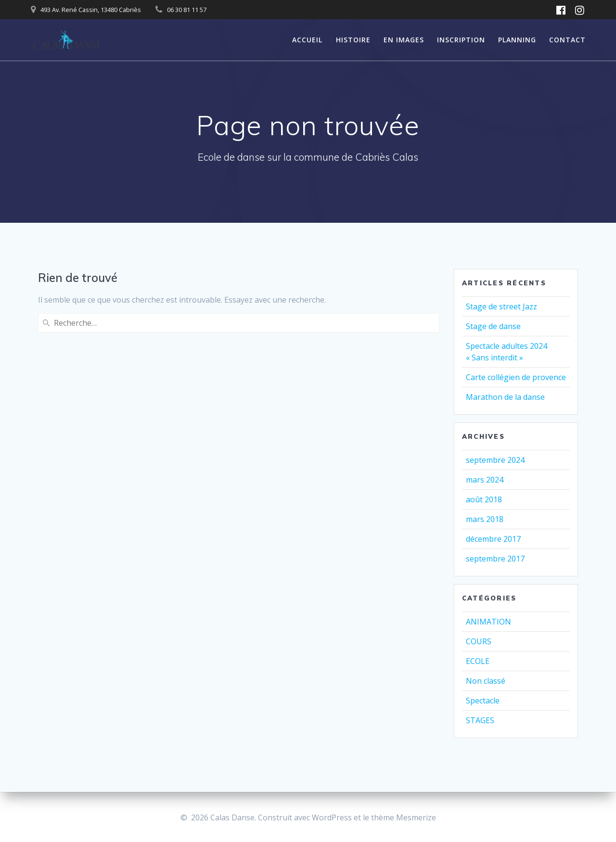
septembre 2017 (495, 559)
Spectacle (483, 701)
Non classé (486, 681)
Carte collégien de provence (516, 377)
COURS (479, 641)
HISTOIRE (353, 40)
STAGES (480, 720)
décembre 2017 (493, 539)
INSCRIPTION (461, 40)
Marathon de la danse (505, 397)
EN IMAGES (404, 40)
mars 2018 (485, 519)
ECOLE (478, 661)
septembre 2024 (495, 460)
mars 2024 (485, 480)
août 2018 (484, 499)
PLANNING (517, 40)
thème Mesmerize (404, 817)
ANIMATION (488, 622)
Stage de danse (493, 326)
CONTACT (567, 40)
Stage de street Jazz (501, 306)
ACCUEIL (307, 40)
